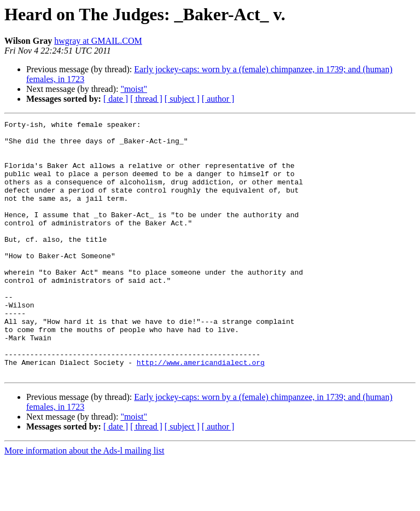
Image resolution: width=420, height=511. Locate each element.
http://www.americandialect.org (201, 411)
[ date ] (116, 99)
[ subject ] (182, 99)
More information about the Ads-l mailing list (84, 501)
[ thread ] (146, 99)
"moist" (134, 89)
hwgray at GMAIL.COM (98, 41)
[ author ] (218, 99)
